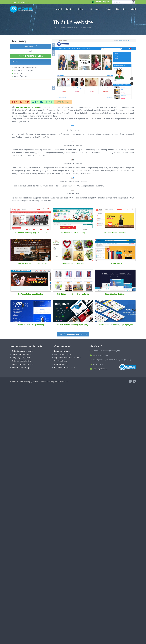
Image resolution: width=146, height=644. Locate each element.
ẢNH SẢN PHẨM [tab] (63, 102)
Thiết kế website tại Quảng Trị (23, 610)
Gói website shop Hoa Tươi (73, 522)
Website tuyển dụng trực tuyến (23, 623)
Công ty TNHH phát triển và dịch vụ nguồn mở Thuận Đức (47, 640)
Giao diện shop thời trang (115, 553)
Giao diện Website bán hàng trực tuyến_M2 (115, 583)
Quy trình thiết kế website (63, 613)
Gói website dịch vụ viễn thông (73, 491)
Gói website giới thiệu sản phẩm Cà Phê (31, 522)
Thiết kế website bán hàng (21, 620)
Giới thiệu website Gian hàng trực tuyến (73, 553)
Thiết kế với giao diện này (31, 56)
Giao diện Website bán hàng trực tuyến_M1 (73, 583)
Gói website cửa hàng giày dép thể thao (31, 491)
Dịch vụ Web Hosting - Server (65, 626)
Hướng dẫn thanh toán (62, 610)
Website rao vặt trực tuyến (21, 626)
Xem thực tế (31, 46)
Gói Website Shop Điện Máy (115, 491)
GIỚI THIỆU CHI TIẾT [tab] (20, 102)
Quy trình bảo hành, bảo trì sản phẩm (68, 616)
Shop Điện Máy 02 (115, 522)
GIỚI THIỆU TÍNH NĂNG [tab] (42, 102)
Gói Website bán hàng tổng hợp (31, 553)
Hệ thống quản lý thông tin (21, 613)
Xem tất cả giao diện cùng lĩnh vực (73, 593)
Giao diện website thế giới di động (31, 583)
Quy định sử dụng (61, 620)
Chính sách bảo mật (61, 623)
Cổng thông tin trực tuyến (21, 616)
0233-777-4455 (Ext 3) (101, 2)
